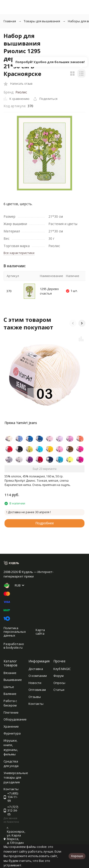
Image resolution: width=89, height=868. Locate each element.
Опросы (59, 683)
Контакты (36, 704)
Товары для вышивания (42, 21)
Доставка (36, 669)
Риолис (21, 92)
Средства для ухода (11, 764)
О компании (38, 676)
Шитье (9, 687)
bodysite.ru (14, 647)
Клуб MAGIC (62, 669)
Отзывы (35, 697)
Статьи (59, 690)
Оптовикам (37, 690)
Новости (35, 683)
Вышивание (13, 680)
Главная (10, 21)
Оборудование (15, 719)
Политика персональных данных (15, 632)
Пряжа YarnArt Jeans (21, 423)
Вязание (10, 673)
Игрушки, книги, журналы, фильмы (11, 747)
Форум (59, 676)
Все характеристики (19, 253)
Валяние (10, 694)
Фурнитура (12, 733)
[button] (73, 323)
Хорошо (77, 856)
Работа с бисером (10, 703)
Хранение (11, 726)
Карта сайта (40, 632)
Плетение (11, 712)
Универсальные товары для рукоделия (16, 778)
